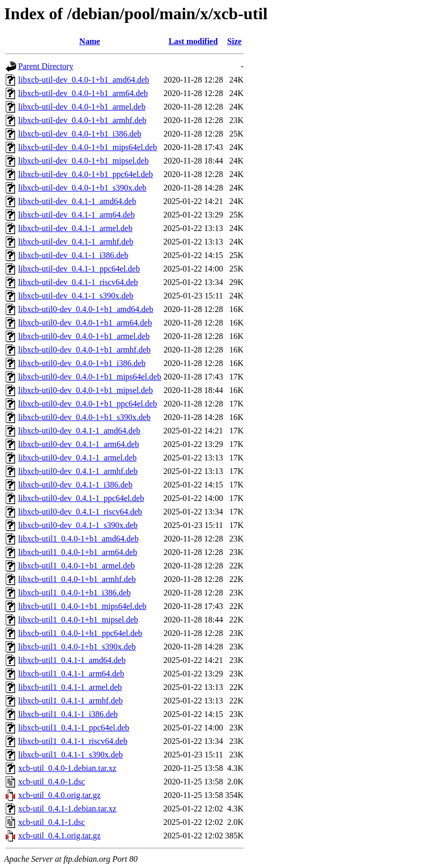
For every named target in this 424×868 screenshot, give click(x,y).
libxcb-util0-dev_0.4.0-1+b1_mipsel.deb (85, 390)
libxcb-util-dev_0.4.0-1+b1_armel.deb (82, 107)
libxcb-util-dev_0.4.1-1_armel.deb (75, 228)
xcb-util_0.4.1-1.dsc (51, 822)
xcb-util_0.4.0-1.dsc (51, 782)
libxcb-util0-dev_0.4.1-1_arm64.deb (78, 444)
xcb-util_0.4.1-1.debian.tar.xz (67, 809)
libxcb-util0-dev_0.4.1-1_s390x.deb (78, 525)
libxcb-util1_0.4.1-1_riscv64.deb (73, 741)
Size (234, 41)
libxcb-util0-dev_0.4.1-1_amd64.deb (79, 431)
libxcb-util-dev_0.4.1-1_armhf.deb (76, 242)
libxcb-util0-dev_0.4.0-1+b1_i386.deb (82, 363)
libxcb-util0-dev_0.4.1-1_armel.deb (77, 458)
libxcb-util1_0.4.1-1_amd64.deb (72, 660)
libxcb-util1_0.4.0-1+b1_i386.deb (75, 593)
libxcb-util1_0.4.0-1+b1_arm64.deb (78, 552)
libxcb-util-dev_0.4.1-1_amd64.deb (77, 201)
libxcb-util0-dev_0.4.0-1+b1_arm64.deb (85, 323)
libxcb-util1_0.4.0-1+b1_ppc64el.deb (80, 633)
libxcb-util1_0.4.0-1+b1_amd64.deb (78, 539)
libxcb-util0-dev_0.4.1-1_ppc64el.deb (81, 498)
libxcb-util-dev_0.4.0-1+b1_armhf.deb (82, 120)
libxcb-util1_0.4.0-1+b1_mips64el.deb (82, 606)
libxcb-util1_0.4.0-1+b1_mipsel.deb (78, 620)
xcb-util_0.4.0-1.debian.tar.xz (67, 768)
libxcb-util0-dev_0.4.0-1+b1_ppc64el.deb (88, 404)
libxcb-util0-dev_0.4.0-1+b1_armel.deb (84, 336)
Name (90, 41)
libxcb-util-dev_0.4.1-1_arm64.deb (76, 215)
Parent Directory (46, 66)
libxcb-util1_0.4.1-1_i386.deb (68, 714)
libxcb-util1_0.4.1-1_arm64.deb (71, 674)
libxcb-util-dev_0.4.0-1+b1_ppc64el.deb (85, 174)
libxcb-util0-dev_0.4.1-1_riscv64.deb (80, 512)
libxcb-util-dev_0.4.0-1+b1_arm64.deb (83, 93)
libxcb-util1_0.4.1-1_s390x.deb (70, 755)
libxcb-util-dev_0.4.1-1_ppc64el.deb (79, 269)
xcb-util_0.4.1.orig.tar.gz (59, 836)
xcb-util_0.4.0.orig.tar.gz (59, 795)
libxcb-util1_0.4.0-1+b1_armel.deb (77, 566)
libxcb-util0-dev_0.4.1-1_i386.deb (75, 485)
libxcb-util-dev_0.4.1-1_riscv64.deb (78, 282)
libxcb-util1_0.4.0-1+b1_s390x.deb (77, 647)
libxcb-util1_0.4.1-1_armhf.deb (70, 701)
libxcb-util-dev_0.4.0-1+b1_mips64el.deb (88, 147)
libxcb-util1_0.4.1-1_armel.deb (70, 687)
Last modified (193, 41)
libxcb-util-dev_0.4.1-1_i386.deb (73, 255)
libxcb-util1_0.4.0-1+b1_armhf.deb (77, 579)
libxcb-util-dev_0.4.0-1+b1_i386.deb (80, 134)
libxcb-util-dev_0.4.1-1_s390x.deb (76, 296)
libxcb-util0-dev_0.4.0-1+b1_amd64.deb (86, 309)
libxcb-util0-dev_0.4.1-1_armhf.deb (78, 471)
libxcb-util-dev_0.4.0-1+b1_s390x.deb (82, 188)
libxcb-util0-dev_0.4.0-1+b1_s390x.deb (84, 417)
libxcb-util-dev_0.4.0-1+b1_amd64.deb (84, 80)
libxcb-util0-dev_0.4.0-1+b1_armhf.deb (84, 350)
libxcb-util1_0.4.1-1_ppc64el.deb (74, 728)
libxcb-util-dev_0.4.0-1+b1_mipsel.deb (83, 161)
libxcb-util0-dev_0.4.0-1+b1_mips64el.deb (90, 377)
